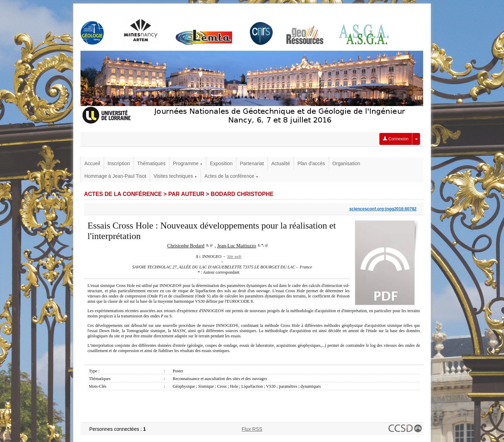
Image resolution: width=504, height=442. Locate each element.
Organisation (346, 163)
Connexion (396, 139)
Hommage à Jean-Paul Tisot (115, 176)
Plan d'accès (311, 163)
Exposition (221, 163)
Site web (234, 257)
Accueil (92, 163)
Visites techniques (175, 176)
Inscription (119, 163)
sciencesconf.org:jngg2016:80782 (383, 209)
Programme (188, 163)
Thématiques (151, 163)
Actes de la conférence (231, 176)
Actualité (281, 163)
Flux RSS (252, 429)
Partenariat (252, 163)
